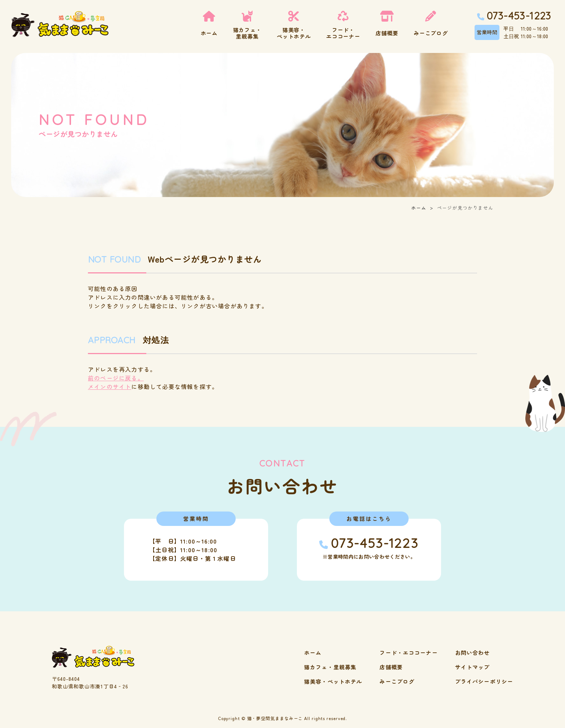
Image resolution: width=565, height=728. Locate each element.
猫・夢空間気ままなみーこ (275, 718)
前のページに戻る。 (116, 378)
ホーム (419, 208)
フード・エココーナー (408, 653)
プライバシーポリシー (484, 681)
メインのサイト (110, 387)
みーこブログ (397, 681)
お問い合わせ (473, 653)
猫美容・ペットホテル (333, 681)
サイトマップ (473, 667)
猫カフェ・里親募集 (330, 667)
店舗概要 (391, 667)
